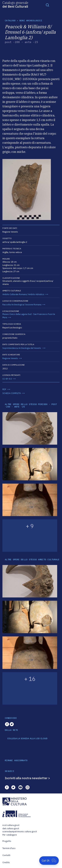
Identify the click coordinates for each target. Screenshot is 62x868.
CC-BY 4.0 (7, 379)
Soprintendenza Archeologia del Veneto (22, 348)
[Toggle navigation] (47, 5)
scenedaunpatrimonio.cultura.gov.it (20, 832)
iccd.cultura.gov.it (11, 825)
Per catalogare (10, 835)
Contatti (6, 855)
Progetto (7, 841)
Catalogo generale (15, 4)
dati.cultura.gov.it (11, 828)
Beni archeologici (31, 21)
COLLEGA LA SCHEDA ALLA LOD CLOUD (27, 739)
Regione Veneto (10, 358)
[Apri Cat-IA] (49, 861)
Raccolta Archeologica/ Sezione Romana (22, 305)
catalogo (10, 21)
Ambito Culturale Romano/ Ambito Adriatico (23, 294)
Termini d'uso (9, 848)
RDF (4, 389)
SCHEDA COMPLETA (12, 393)
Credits (6, 862)
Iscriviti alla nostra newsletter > (27, 778)
